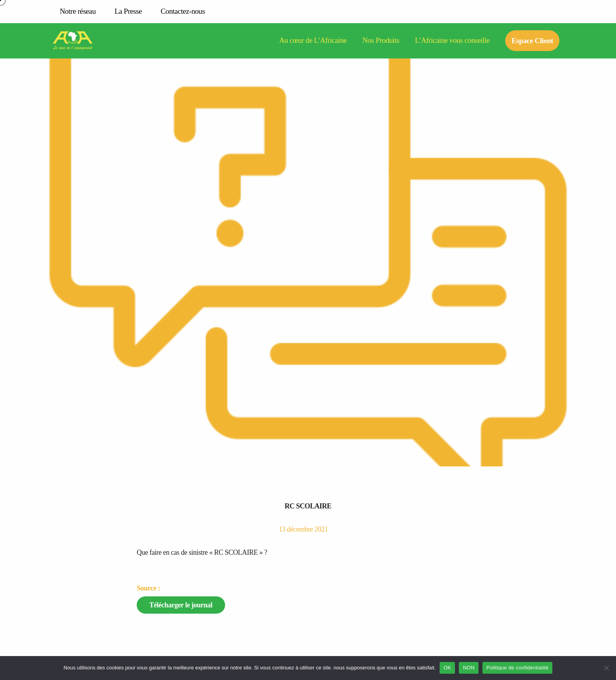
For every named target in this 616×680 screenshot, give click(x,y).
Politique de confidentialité (517, 668)
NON (469, 668)
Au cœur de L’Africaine (313, 41)
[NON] (606, 668)
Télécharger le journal (181, 605)
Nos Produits (381, 41)
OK (447, 668)
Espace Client (532, 41)
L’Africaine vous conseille (452, 41)
